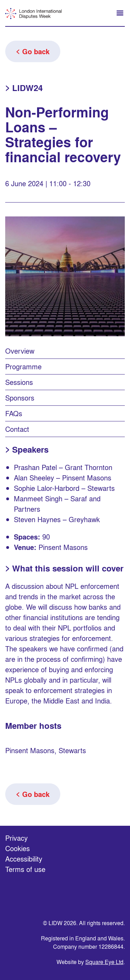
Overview (20, 351)
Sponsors (20, 398)
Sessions (19, 382)
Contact (17, 429)
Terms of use (25, 869)
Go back (36, 51)
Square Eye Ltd (104, 962)
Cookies (18, 848)
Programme (23, 366)
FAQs (14, 413)
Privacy (16, 838)
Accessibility (24, 859)
